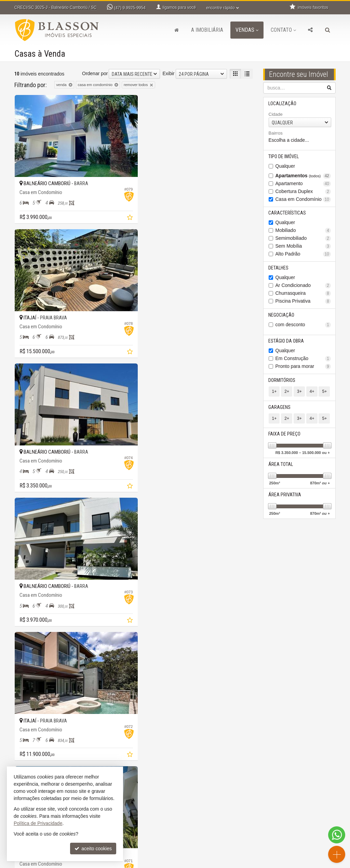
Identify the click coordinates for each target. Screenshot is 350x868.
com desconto (303, 325)
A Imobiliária (207, 30)
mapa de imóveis (205, 844)
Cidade (276, 114)
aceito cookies (93, 849)
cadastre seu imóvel (126, 844)
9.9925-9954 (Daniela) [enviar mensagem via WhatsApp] (133, 824)
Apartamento (303, 184)
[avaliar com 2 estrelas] (25, 760)
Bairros (276, 133)
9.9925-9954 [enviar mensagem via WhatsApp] (130, 8)
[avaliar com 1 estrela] (18, 760)
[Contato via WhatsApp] (337, 835)
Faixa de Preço (285, 435)
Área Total (281, 465)
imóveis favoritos (205, 837)
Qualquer (285, 166)
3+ (299, 392)
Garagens (280, 408)
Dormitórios (282, 381)
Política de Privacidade (235, 863)
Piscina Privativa (303, 301)
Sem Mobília (303, 246)
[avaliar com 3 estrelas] (32, 760)
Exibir (168, 73)
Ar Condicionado (303, 286)
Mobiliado (303, 231)
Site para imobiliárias (294, 863)
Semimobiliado (303, 239)
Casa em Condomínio (303, 199)
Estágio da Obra (286, 342)
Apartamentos (303, 176)
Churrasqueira (303, 294)
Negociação (282, 315)
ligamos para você (124, 830)
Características (287, 213)
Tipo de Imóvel (284, 156)
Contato (283, 30)
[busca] (328, 30)
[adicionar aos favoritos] (124, 213)
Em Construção (303, 359)
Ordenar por (95, 73)
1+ (274, 392)
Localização (283, 104)
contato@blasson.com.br (131, 837)
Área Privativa (285, 496)
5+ (324, 392)
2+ (287, 392)
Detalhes (279, 268)
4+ (312, 392)
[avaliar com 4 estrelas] (39, 760)
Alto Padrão (303, 254)
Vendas (247, 30)
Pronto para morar (303, 367)
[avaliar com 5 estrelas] (46, 760)
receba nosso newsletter (213, 824)
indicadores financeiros (211, 830)
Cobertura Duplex (303, 191)
